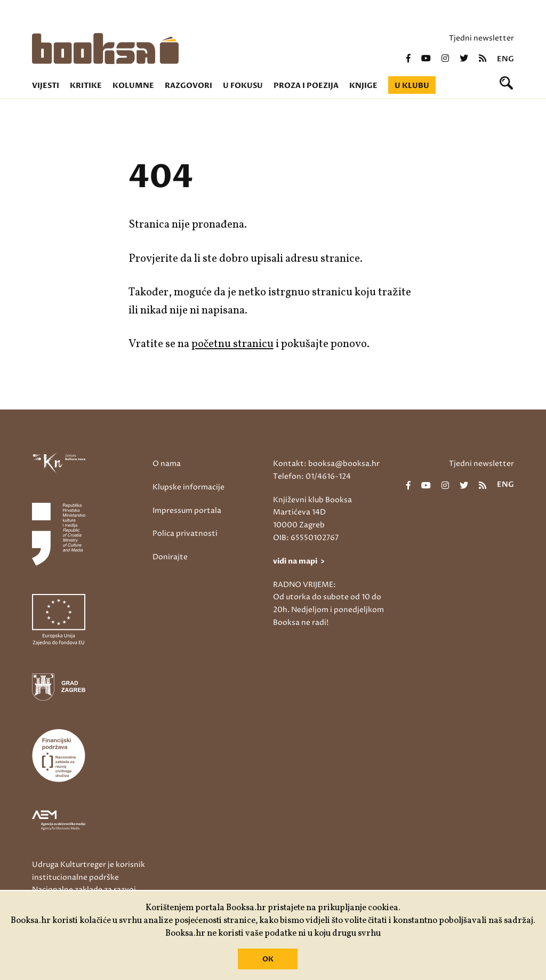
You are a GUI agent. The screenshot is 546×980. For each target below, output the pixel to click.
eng (505, 59)
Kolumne (133, 86)
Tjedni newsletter (481, 38)
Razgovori (188, 86)
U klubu (412, 86)
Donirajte (170, 557)
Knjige (363, 86)
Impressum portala (187, 511)
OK (268, 959)
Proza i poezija (306, 86)
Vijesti (46, 86)
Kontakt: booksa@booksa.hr (326, 464)
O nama (167, 464)
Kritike (86, 86)
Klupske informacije (188, 487)
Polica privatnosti (185, 533)
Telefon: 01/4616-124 (312, 476)
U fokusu (243, 86)
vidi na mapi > (299, 561)
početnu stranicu (232, 344)
